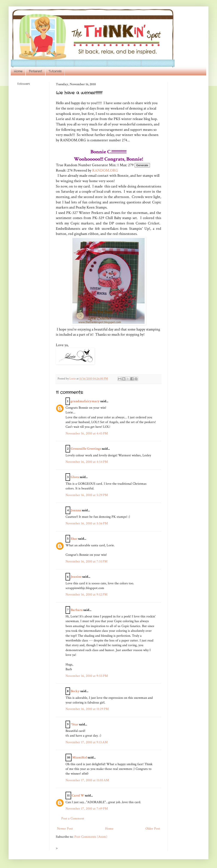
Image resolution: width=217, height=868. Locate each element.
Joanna (76, 510)
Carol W (78, 796)
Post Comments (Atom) (91, 837)
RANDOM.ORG (105, 170)
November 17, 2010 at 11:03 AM (87, 780)
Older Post (153, 829)
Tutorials (55, 71)
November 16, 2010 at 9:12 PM (86, 595)
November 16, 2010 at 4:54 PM (87, 462)
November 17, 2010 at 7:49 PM (87, 809)
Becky (75, 691)
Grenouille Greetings (86, 449)
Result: (61, 170)
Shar (74, 539)
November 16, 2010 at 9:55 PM (87, 676)
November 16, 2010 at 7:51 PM (86, 561)
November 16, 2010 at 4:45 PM (87, 433)
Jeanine (76, 577)
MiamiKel (80, 758)
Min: (113, 165)
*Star (75, 724)
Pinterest (35, 71)
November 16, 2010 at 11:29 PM (87, 709)
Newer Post (65, 829)
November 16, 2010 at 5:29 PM (87, 495)
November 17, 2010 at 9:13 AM (87, 742)
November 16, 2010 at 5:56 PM (87, 523)
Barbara (77, 610)
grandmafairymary (85, 401)
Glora (75, 477)
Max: (123, 165)
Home (18, 71)
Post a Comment (73, 819)
